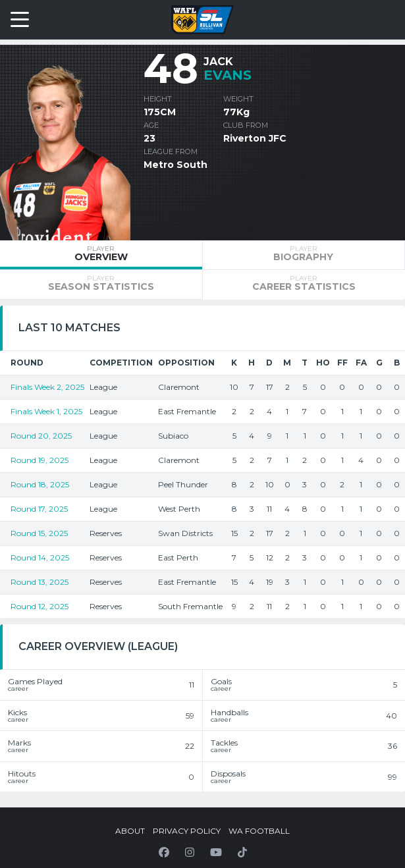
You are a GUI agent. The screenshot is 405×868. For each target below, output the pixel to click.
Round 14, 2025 (40, 557)
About (130, 831)
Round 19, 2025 (40, 460)
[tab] (101, 255)
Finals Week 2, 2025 (47, 387)
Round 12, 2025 (40, 606)
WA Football (259, 831)
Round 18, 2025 (40, 484)
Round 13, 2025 (40, 582)
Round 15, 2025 (39, 533)
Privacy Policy (187, 831)
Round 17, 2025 (39, 509)
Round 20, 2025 (41, 436)
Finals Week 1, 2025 (46, 411)
